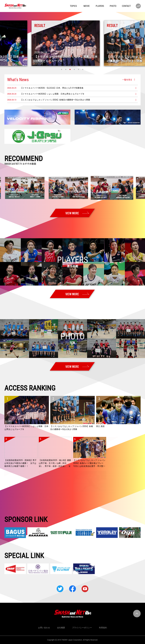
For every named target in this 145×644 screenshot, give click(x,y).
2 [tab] (66, 69)
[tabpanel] (72, 43)
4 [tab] (75, 69)
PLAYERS (100, 6)
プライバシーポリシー (82, 628)
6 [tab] (83, 69)
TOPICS (73, 6)
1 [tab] (62, 69)
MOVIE (87, 6)
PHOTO (113, 6)
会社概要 (61, 628)
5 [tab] (79, 69)
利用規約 (103, 628)
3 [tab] (70, 69)
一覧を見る (127, 80)
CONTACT (126, 6)
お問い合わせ (44, 628)
